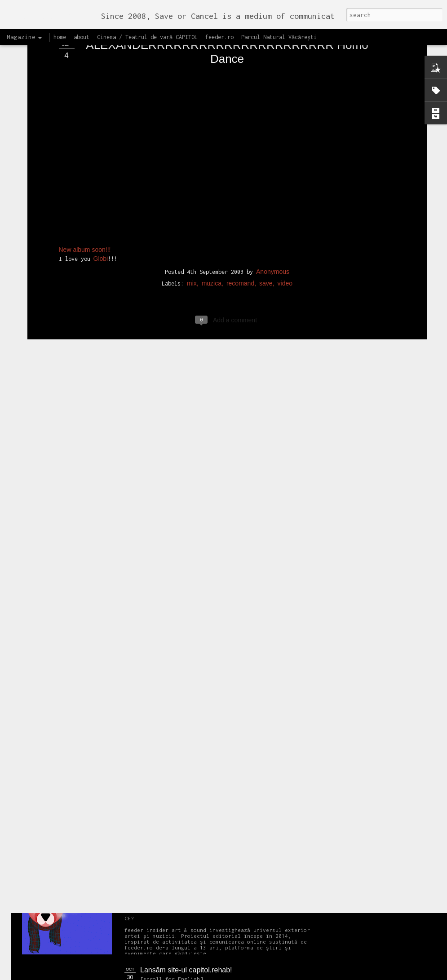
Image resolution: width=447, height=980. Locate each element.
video (285, 210)
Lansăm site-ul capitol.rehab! (186, 970)
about (82, 37)
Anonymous (273, 198)
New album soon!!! (85, 177)
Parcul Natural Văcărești (279, 37)
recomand (240, 210)
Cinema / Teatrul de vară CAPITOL (147, 37)
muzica (212, 210)
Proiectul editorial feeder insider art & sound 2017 (219, 868)
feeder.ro (219, 37)
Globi (101, 186)
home (60, 37)
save (266, 210)
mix (192, 210)
